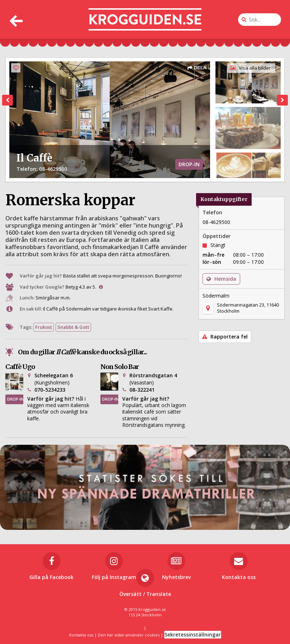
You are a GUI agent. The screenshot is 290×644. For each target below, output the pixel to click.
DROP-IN (15, 399)
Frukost (44, 327)
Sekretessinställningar (193, 634)
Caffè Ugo (20, 367)
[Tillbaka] (15, 20)
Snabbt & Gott (73, 327)
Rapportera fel (225, 337)
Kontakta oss (81, 635)
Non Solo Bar (120, 367)
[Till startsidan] (145, 20)
